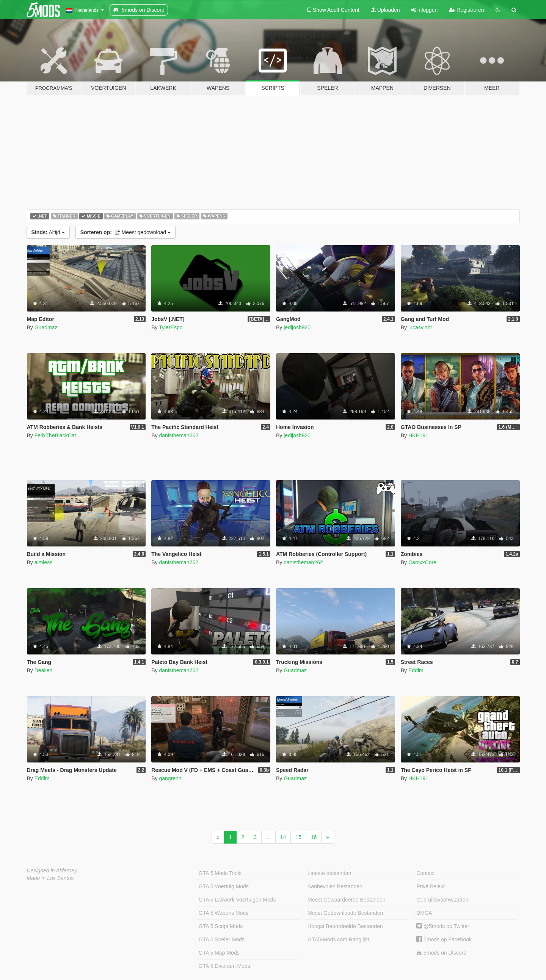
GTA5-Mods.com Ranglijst (338, 939)
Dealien (43, 670)
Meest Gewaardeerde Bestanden (346, 900)
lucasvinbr (420, 327)
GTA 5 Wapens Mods (224, 913)
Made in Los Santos (50, 878)
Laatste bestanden (329, 873)
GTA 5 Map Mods (219, 953)
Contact (425, 873)
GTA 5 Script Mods (221, 926)
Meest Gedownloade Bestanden (345, 913)
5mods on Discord (441, 953)
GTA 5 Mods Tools (220, 873)
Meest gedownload (126, 232)
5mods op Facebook (444, 939)
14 (283, 837)
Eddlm (416, 670)
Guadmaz (46, 327)
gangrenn (170, 778)
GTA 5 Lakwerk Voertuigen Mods (237, 900)
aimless (43, 562)
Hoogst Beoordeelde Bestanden (345, 926)
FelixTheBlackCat (55, 435)
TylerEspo (171, 327)
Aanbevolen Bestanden (335, 886)
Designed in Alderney (52, 870)
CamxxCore (422, 562)
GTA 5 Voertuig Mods (224, 886)
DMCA (424, 913)
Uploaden (385, 10)
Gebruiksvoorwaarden (442, 900)
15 (298, 837)
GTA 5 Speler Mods (222, 939)
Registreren (466, 10)
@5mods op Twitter (443, 926)
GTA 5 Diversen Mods (224, 966)
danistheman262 (179, 435)
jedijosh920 (297, 327)
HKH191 (418, 435)
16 (314, 837)
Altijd (48, 232)
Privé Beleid (431, 886)
